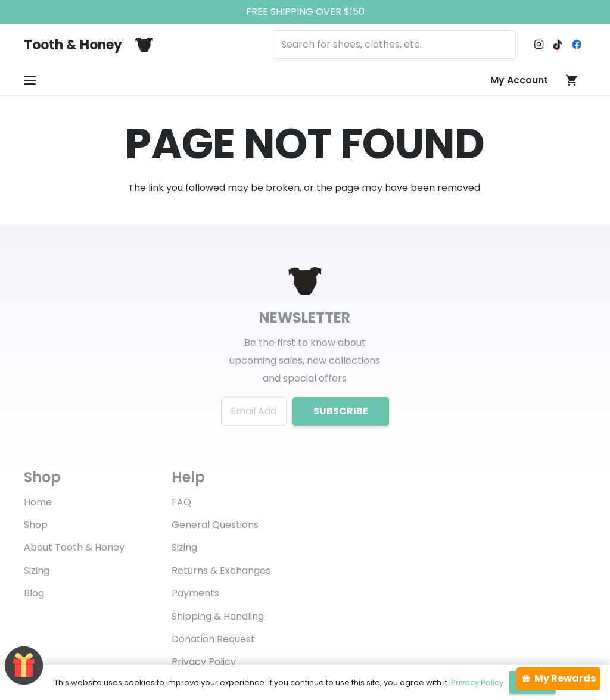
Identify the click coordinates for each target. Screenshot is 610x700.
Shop (36, 525)
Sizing (37, 571)
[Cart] (572, 80)
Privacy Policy (204, 662)
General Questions (215, 525)
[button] (30, 80)
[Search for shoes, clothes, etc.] (394, 45)
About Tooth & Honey (74, 547)
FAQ (181, 502)
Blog (34, 593)
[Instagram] (539, 45)
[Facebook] (577, 45)
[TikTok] (558, 45)
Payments (195, 593)
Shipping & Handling (218, 616)
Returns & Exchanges (221, 571)
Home (38, 502)
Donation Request (213, 639)
